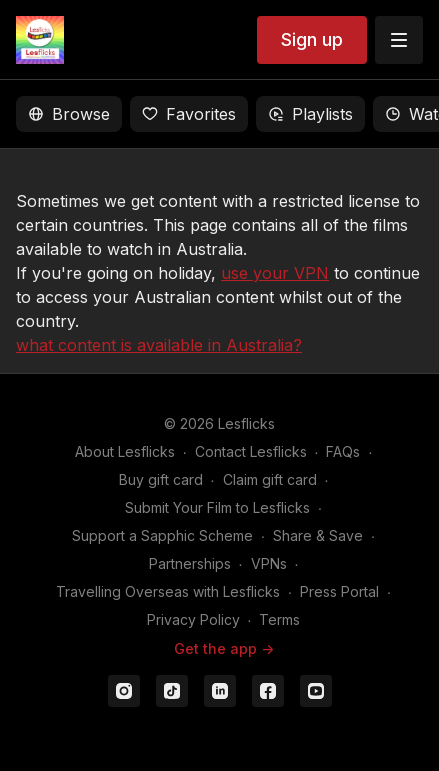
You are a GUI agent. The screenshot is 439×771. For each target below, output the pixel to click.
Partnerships (190, 563)
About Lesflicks (125, 451)
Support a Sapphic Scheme (162, 535)
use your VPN (275, 273)
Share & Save (318, 535)
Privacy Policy (193, 619)
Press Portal (339, 591)
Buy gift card (161, 479)
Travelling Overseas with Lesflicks (168, 591)
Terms (279, 619)
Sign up (312, 39)
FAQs (343, 451)
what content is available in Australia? (159, 345)
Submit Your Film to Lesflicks (217, 507)
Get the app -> (224, 648)
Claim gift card (270, 479)
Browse (69, 114)
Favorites (189, 114)
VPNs (269, 563)
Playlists (310, 114)
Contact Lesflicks (251, 451)
